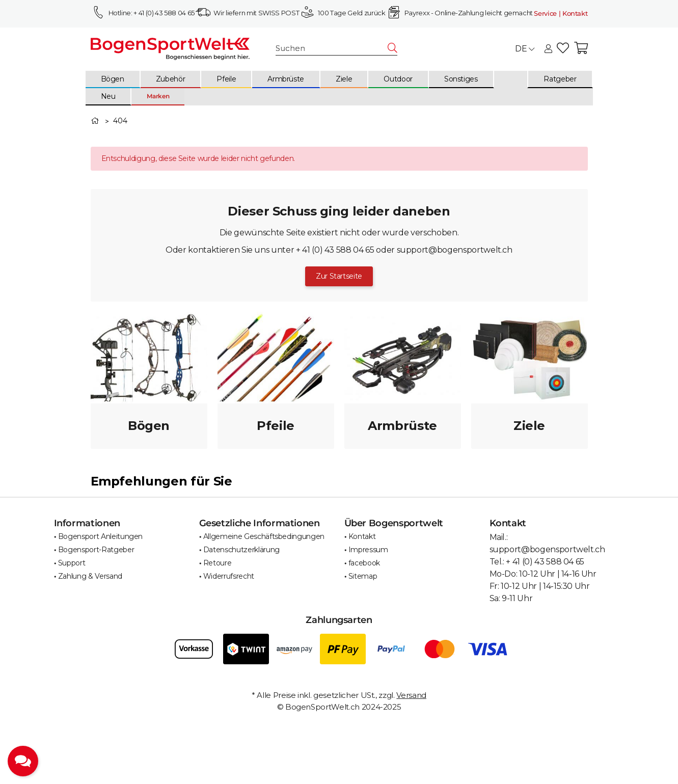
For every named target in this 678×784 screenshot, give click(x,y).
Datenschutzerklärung (241, 550)
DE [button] (525, 49)
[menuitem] (113, 79)
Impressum (368, 550)
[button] (548, 49)
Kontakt (362, 536)
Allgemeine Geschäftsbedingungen (264, 536)
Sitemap (363, 576)
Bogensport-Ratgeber (96, 550)
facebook (364, 563)
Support (72, 563)
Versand (411, 695)
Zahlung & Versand (90, 576)
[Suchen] (332, 49)
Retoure (218, 563)
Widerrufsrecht (229, 576)
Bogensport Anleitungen (100, 536)
